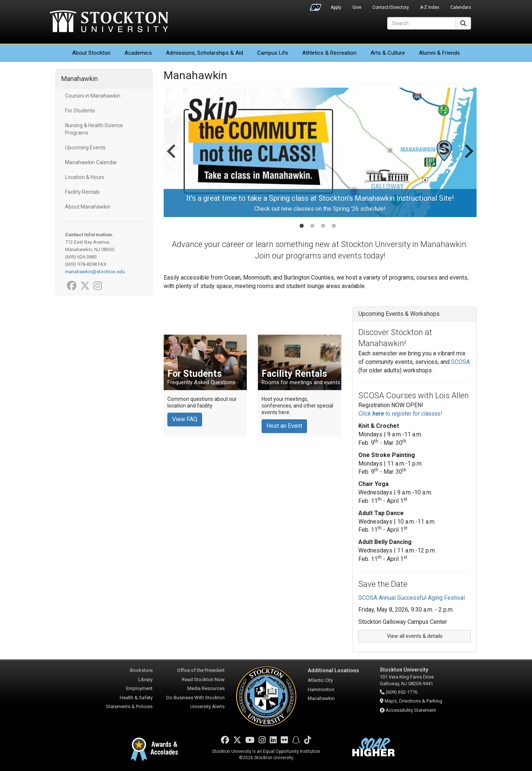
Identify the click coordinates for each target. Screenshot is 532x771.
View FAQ (185, 419)
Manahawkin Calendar (91, 162)
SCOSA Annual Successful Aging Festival (412, 598)
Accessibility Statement (411, 710)
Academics (138, 53)
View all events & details (415, 636)
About (91, 53)
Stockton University (109, 22)
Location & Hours (85, 177)
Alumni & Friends (439, 53)
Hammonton (321, 689)
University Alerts (207, 706)
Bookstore (141, 670)
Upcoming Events (85, 148)
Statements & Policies (129, 706)
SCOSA (461, 362)
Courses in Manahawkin (93, 96)
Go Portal (316, 6)
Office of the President (201, 670)
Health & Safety (136, 698)
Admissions (204, 53)
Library (145, 679)
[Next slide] (468, 159)
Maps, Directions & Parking (413, 701)
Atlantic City (320, 680)
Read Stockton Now (203, 679)
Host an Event (284, 426)
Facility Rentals (82, 192)
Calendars (461, 7)
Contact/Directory (391, 7)
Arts (388, 53)
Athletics (329, 53)
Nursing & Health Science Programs (94, 129)
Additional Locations (333, 670)
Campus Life (273, 53)
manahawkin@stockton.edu (95, 272)
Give (357, 7)
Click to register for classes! (400, 414)
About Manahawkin (88, 207)
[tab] (302, 226)
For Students (80, 111)
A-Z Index (430, 7)
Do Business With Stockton (195, 698)
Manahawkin (80, 79)
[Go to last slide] (172, 159)
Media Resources (206, 688)
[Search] (422, 23)
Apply (336, 7)
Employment (139, 688)
